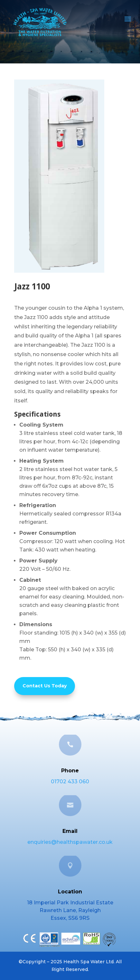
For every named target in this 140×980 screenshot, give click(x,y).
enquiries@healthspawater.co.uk (70, 842)
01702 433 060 (70, 782)
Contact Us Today (45, 686)
